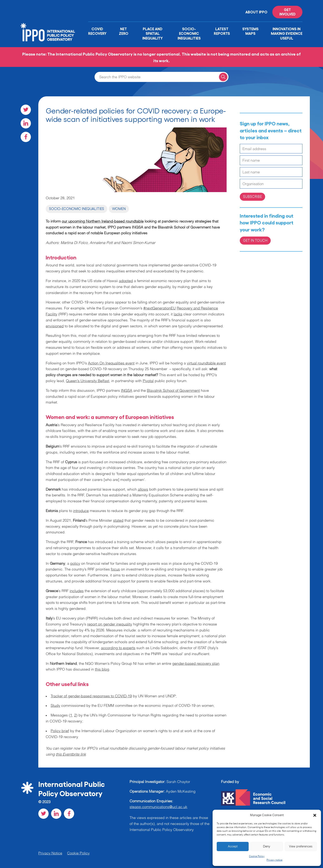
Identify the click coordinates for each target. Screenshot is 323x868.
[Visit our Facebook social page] (26, 137)
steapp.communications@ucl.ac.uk (158, 807)
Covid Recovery (97, 31)
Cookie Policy (257, 856)
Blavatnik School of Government (173, 391)
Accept (233, 846)
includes (77, 591)
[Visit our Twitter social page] (26, 110)
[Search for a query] (223, 77)
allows (143, 490)
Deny (267, 846)
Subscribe (252, 196)
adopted (126, 281)
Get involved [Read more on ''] (287, 12)
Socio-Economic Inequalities (189, 33)
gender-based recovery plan (196, 664)
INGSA (127, 391)
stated (118, 521)
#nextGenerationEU (160, 308)
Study (55, 706)
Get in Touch (255, 240)
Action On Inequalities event (111, 363)
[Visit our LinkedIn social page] (26, 123)
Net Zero (124, 31)
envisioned (55, 326)
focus (115, 569)
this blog (102, 670)
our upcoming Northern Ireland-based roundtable (103, 222)
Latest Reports (222, 31)
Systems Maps (250, 31)
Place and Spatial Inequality (153, 33)
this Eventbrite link (71, 755)
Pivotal (148, 381)
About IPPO (256, 12)
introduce (81, 511)
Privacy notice (274, 860)
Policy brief (60, 731)
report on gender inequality (110, 624)
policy (75, 564)
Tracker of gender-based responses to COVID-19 (91, 696)
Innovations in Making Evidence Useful (287, 33)
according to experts (118, 648)
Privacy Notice (50, 853)
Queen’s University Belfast (88, 381)
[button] (315, 815)
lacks (178, 314)
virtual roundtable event (206, 363)
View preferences (301, 846)
